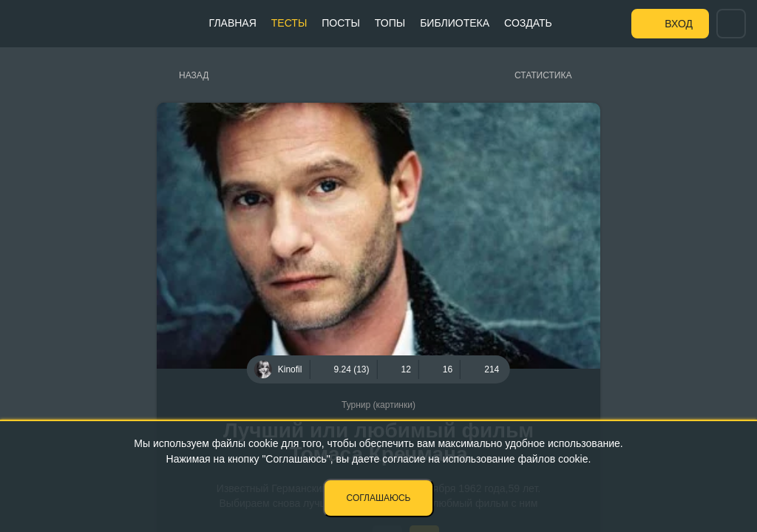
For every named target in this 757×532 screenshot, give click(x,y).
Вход (679, 24)
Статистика (543, 75)
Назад (194, 75)
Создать (528, 23)
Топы (390, 23)
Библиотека (455, 23)
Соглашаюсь (379, 498)
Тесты (289, 23)
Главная (233, 23)
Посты (341, 23)
